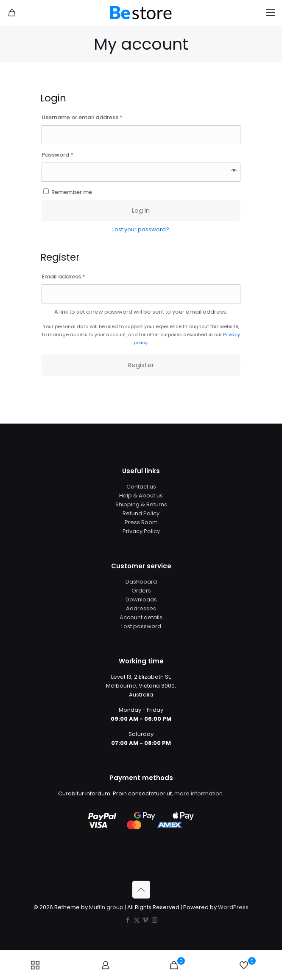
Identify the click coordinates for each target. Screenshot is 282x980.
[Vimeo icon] (146, 920)
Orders (141, 591)
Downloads (141, 600)
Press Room (141, 522)
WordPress (233, 907)
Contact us (141, 487)
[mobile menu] (271, 13)
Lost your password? (141, 229)
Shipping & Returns (141, 504)
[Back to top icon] (141, 890)
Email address (75, 276)
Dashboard (141, 582)
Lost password (141, 626)
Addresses (141, 608)
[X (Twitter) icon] (137, 920)
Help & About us (141, 496)
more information (198, 793)
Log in (141, 210)
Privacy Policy (141, 531)
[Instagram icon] (155, 920)
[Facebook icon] (128, 920)
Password (70, 154)
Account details (141, 617)
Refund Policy (141, 513)
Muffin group (106, 907)
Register (141, 365)
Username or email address (94, 117)
